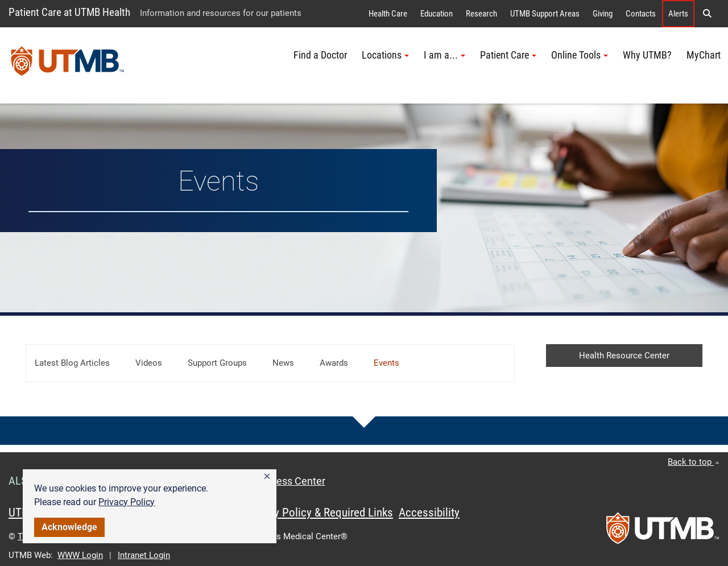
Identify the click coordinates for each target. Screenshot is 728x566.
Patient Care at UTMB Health (69, 12)
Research (481, 14)
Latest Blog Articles (72, 363)
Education (437, 14)
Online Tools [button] (580, 55)
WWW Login (80, 555)
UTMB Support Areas (545, 14)
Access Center (292, 481)
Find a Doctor (320, 55)
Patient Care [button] (508, 55)
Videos (149, 363)
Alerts (678, 14)
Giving (603, 14)
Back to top (694, 462)
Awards (334, 363)
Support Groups (217, 363)
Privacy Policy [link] (127, 502)
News (283, 363)
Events (386, 363)
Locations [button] (385, 55)
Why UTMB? (647, 55)
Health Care (388, 14)
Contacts (641, 14)
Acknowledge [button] (69, 527)
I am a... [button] (444, 55)
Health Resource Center (624, 356)
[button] (267, 477)
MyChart (704, 55)
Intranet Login (144, 555)
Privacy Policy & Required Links (319, 513)
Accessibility (429, 513)
